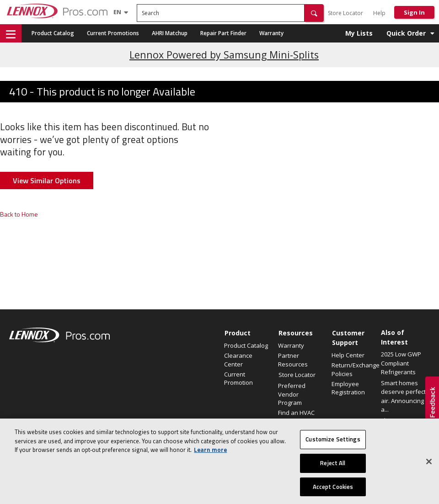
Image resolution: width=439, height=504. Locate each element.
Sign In (414, 12)
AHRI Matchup (170, 33)
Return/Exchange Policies (354, 369)
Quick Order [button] (406, 33)
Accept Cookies (333, 491)
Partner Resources (293, 360)
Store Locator (345, 13)
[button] (314, 13)
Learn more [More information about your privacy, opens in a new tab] (210, 454)
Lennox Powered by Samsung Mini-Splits (224, 55)
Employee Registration (348, 388)
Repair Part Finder (223, 33)
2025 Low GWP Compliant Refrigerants (401, 363)
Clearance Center (238, 360)
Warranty (271, 33)
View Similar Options (47, 180)
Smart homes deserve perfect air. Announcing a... (403, 396)
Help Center (348, 355)
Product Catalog (53, 33)
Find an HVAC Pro (296, 417)
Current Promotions (113, 33)
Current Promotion (238, 378)
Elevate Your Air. (403, 420)
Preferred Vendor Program (292, 394)
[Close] (429, 466)
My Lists (359, 33)
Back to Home (19, 214)
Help (379, 13)
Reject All (333, 467)
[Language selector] (117, 12)
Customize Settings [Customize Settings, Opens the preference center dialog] (333, 444)
